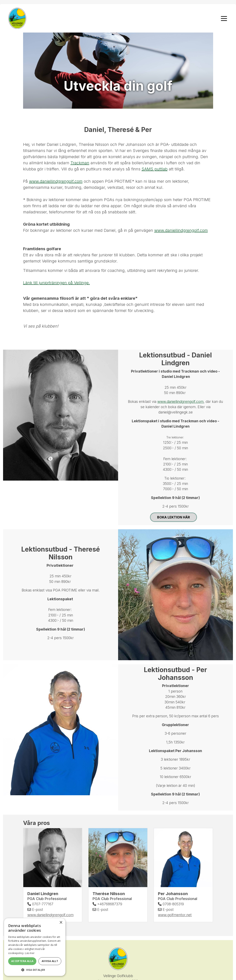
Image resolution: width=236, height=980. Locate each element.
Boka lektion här (173, 517)
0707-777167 (40, 904)
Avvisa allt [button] (50, 961)
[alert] (35, 947)
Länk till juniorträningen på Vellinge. (56, 283)
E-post (35, 910)
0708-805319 (171, 904)
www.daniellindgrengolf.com (56, 181)
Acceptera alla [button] (22, 961)
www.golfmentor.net (175, 915)
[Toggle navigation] (224, 18)
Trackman (80, 163)
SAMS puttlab (155, 169)
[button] (35, 970)
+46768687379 (107, 904)
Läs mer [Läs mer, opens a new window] (30, 953)
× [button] (61, 923)
